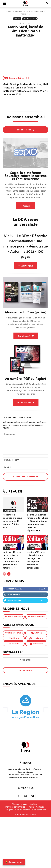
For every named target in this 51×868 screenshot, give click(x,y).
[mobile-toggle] (5, 4)
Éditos (7, 548)
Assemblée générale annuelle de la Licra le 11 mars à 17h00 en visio (12, 521)
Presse (31, 807)
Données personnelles (15, 807)
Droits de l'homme (37, 511)
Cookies (33, 804)
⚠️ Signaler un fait (14, 862)
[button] (47, 4)
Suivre (44, 595)
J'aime (44, 589)
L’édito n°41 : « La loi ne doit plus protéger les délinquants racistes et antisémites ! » (36, 560)
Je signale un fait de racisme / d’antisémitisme (26, 810)
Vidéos (8, 11)
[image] (26, 153)
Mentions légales (20, 804)
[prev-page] (4, 574)
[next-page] (9, 574)
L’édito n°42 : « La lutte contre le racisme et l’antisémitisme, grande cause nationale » (12, 560)
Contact (40, 807)
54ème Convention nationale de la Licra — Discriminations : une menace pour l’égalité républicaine (38, 523)
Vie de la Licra (30, 19)
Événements (9, 511)
